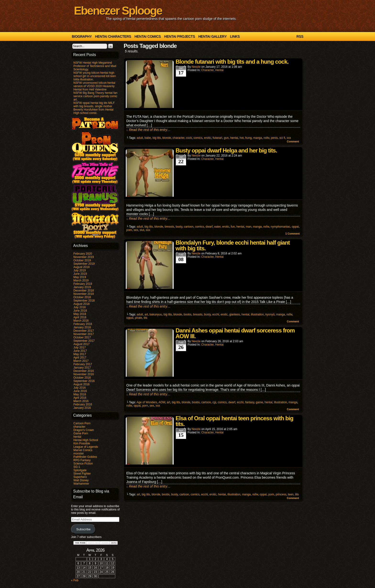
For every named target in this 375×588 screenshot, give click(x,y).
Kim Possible (82, 443)
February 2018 (83, 324)
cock (189, 138)
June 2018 (80, 311)
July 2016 (80, 388)
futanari (217, 138)
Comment (293, 141)
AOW (162, 402)
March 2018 (81, 321)
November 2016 (84, 374)
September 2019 (84, 264)
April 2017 (80, 358)
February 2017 (83, 364)
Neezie (196, 67)
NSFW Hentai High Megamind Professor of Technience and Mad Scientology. (95, 66)
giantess (234, 314)
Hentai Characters (113, 36)
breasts (169, 227)
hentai (77, 437)
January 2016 (82, 408)
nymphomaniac (280, 227)
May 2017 (80, 354)
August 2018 (81, 304)
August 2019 (81, 267)
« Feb (75, 580)
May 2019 (80, 277)
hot (242, 138)
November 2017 (84, 334)
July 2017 (80, 347)
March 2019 (81, 280)
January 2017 (82, 368)
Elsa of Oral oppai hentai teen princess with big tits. (234, 421)
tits (146, 318)
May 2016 (80, 394)
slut (142, 230)
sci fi (282, 138)
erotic (207, 138)
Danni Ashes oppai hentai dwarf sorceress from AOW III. (235, 333)
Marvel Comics (83, 450)
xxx (289, 138)
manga (258, 138)
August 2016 (81, 384)
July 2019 (80, 270)
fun (233, 227)
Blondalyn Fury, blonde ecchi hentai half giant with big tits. (233, 245)
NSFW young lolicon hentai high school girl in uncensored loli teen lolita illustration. (95, 76)
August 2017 (81, 344)
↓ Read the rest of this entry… (148, 130)
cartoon (189, 227)
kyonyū (270, 314)
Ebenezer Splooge (118, 11)
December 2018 (84, 291)
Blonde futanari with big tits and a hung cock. (232, 62)
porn (129, 230)
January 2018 (82, 327)
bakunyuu (156, 314)
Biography (82, 36)
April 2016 (80, 398)
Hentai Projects (179, 36)
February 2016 (83, 404)
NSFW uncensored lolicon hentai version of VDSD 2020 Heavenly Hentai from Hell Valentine (94, 86)
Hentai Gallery (212, 36)
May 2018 (80, 314)
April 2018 (80, 317)
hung (248, 138)
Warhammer (81, 484)
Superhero (80, 477)
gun (226, 138)
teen (291, 494)
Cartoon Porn (82, 423)
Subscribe (83, 529)
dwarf (209, 227)
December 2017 (84, 331)
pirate (138, 318)
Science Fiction (83, 464)
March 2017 (81, 361)
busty (179, 227)
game (259, 402)
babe (148, 138)
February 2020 (83, 254)
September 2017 (84, 341)
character (79, 427)
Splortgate (80, 470)
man (249, 227)
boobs (188, 314)
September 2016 (84, 381)
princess (281, 494)
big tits (157, 138)
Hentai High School (86, 440)
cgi (214, 402)
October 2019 (82, 260)
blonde (167, 138)
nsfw (266, 138)
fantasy (250, 402)
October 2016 (82, 378)
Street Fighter (82, 474)
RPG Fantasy (82, 460)
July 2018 (80, 307)
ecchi (216, 314)
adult (140, 138)
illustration (257, 314)
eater (218, 227)
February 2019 (83, 284)
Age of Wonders (147, 402)
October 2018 (82, 297)
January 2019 (82, 287)
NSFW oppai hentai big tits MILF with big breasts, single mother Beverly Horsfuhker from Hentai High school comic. (94, 108)
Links (235, 36)
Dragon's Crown (84, 430)
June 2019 (80, 274)
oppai (295, 227)
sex (136, 230)
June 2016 (80, 391)
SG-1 (77, 467)
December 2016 (84, 371)
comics (198, 138)
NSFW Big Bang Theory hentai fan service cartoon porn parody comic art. (95, 96)
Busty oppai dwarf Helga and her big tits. (226, 150)
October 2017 (82, 337)
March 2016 (81, 401)
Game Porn (81, 433)
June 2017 (80, 351)
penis (274, 138)
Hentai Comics (148, 36)
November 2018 (84, 294)
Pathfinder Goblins (85, 457)
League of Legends (86, 447)
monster (79, 454)
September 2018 (84, 301)
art (146, 314)
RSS (300, 36)
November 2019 (84, 257)
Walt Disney (81, 480)
